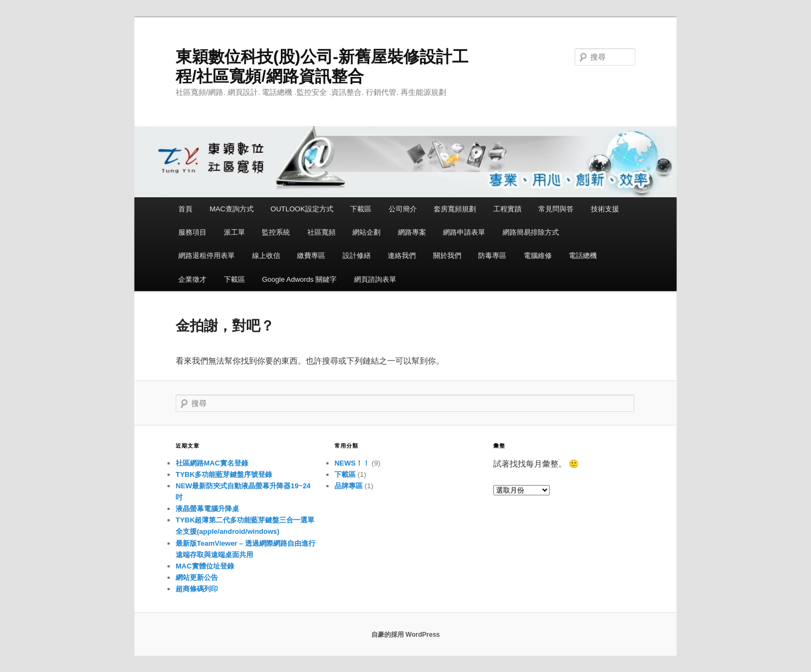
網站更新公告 (197, 577)
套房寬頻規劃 (455, 209)
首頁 (185, 209)
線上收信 (266, 256)
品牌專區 (349, 486)
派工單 (234, 232)
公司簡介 (403, 209)
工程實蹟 (507, 209)
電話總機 (583, 256)
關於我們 (447, 256)
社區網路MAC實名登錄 (212, 463)
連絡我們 (402, 256)
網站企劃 (366, 232)
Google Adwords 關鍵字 (299, 279)
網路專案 (412, 232)
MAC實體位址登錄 (205, 566)
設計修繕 (357, 256)
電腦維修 (538, 256)
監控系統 (276, 232)
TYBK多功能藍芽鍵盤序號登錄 (224, 474)
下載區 (361, 209)
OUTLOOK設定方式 (302, 209)
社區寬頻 (321, 232)
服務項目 (192, 232)
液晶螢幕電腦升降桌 (207, 509)
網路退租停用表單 (207, 256)
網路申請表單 (464, 232)
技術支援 (605, 209)
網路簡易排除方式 (531, 232)
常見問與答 (556, 209)
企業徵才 (192, 279)
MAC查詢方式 (232, 209)
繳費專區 (311, 256)
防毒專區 (492, 256)
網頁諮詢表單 (375, 279)
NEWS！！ (352, 463)
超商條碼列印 (197, 589)
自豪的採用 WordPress (405, 635)
